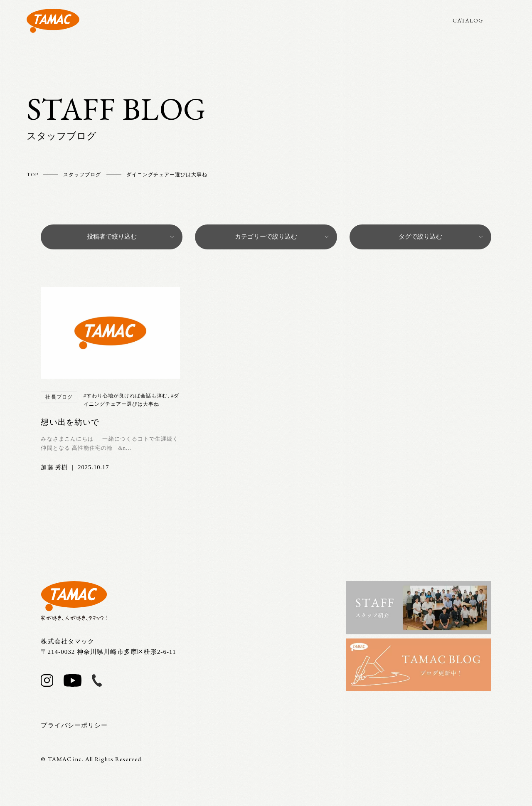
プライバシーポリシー (74, 725)
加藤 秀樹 (54, 467)
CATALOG (468, 20)
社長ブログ (59, 397)
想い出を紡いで (70, 422)
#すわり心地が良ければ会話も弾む (126, 396)
